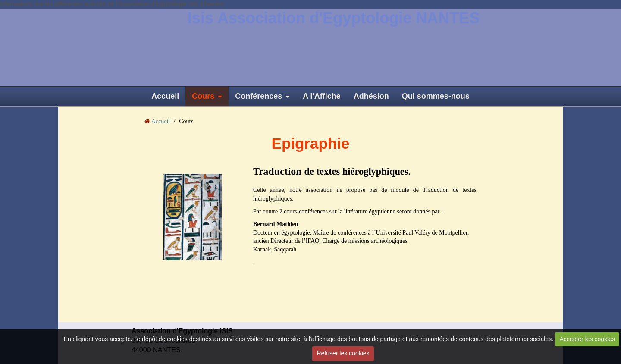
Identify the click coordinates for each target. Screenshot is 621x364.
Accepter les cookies (587, 339)
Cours (203, 96)
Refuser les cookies (343, 353)
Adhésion (371, 96)
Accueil (165, 96)
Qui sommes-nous (436, 96)
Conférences (259, 96)
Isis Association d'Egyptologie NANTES (334, 18)
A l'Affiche (322, 96)
